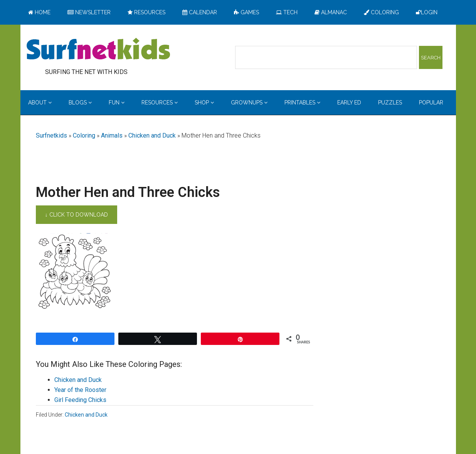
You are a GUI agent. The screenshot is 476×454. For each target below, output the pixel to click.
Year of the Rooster (80, 390)
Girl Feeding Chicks (80, 400)
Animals (112, 135)
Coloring (84, 135)
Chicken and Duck (152, 135)
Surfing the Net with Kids (98, 50)
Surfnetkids (51, 135)
